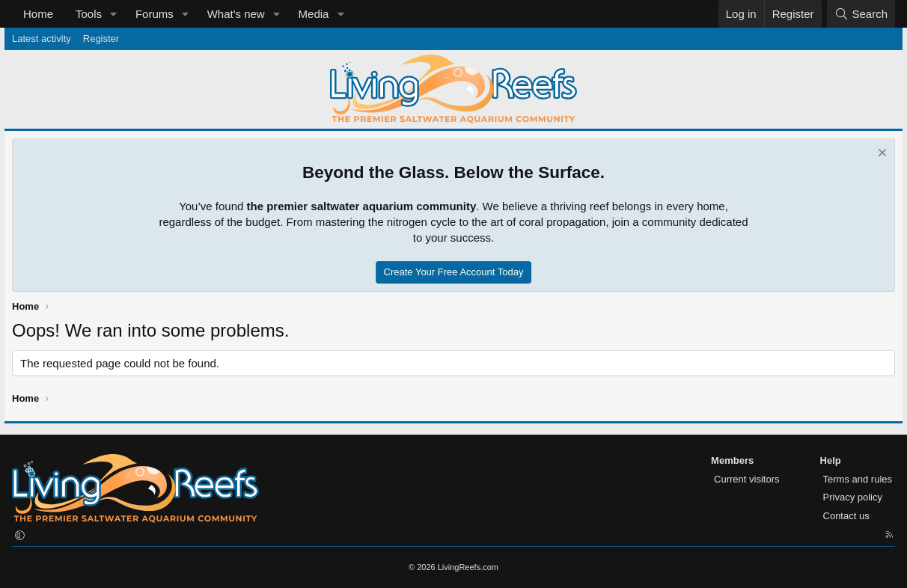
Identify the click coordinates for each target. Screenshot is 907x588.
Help (831, 460)
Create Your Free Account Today (454, 272)
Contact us (846, 516)
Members (732, 460)
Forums (155, 14)
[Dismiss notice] (880, 154)
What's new (236, 14)
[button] (114, 14)
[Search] (861, 14)
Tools (89, 14)
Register (101, 39)
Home (38, 14)
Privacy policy (853, 497)
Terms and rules (858, 479)
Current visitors (746, 479)
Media (314, 14)
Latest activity (42, 39)
